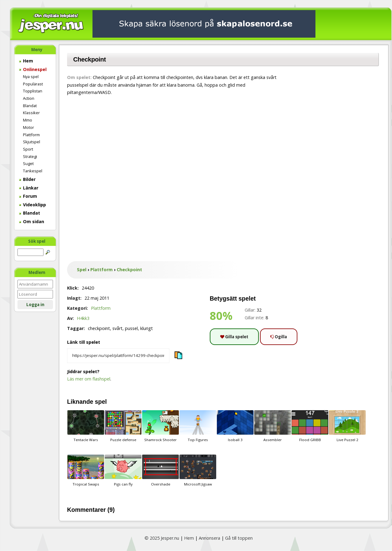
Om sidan (32, 221)
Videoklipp (32, 205)
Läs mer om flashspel (89, 379)
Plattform (31, 135)
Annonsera (209, 538)
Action (29, 98)
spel (101, 402)
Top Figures (198, 426)
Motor (28, 127)
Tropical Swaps (86, 470)
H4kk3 (83, 318)
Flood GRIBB (310, 426)
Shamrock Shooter (160, 426)
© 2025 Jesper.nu (162, 538)
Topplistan (33, 91)
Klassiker (31, 113)
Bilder (27, 179)
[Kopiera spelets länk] (118, 356)
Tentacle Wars (86, 426)
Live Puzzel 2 (347, 426)
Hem (26, 61)
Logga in (35, 305)
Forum (28, 196)
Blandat (30, 106)
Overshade (160, 470)
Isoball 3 (235, 426)
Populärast (33, 84)
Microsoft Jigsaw (198, 470)
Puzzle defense (123, 426)
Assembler (273, 426)
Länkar (29, 188)
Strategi (30, 156)
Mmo (28, 120)
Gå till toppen (239, 538)
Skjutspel (32, 142)
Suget (28, 163)
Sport (28, 149)
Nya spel (31, 77)
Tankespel (33, 171)
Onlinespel (33, 69)
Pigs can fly (123, 470)
